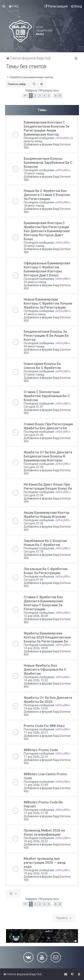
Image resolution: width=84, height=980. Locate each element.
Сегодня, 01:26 (34, 523)
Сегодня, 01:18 (34, 552)
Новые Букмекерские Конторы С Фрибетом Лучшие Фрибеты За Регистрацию (48, 303)
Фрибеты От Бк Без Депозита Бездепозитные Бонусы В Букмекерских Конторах (48, 456)
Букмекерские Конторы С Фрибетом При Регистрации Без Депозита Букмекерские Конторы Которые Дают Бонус (47, 231)
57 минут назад (34, 375)
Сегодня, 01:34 (34, 495)
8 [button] (55, 96)
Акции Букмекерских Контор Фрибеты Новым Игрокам (47, 515)
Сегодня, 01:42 (34, 467)
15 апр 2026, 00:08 (36, 616)
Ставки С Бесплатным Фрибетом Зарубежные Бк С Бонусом (47, 396)
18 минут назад (34, 206)
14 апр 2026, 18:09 (36, 648)
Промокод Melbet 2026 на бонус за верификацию (44, 832)
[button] (25, 96)
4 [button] (44, 96)
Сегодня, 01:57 (34, 407)
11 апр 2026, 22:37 (36, 733)
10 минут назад (34, 173)
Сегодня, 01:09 (34, 580)
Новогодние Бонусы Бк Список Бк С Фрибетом (42, 366)
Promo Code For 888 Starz (44, 726)
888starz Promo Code (41, 750)
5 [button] (49, 96)
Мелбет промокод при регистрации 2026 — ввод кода (45, 863)
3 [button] (40, 96)
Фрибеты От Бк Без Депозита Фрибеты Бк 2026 (48, 700)
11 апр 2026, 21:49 (36, 785)
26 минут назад (34, 246)
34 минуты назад (35, 282)
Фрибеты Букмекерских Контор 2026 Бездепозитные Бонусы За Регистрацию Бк (47, 637)
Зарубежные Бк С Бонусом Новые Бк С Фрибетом (45, 543)
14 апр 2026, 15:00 (36, 708)
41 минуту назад (35, 314)
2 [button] (35, 96)
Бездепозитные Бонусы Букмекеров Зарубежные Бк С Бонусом (48, 163)
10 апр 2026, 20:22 (36, 841)
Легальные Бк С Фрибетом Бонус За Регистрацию (46, 571)
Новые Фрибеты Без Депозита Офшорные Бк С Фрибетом (45, 669)
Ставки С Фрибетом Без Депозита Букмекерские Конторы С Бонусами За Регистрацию (43, 603)
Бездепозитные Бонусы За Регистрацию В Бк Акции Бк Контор (46, 336)
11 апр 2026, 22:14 (36, 757)
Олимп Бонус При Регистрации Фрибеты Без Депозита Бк (48, 426)
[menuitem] (14, 6)
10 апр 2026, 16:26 (36, 873)
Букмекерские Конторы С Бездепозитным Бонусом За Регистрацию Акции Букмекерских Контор (47, 128)
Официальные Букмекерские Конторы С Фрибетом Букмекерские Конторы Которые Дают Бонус (47, 269)
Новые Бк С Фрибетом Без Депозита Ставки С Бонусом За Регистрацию (47, 195)
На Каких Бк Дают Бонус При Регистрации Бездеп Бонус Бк (48, 486)
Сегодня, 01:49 (34, 435)
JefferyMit (62, 138)
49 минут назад (34, 346)
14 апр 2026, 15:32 (36, 680)
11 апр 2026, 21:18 (36, 813)
